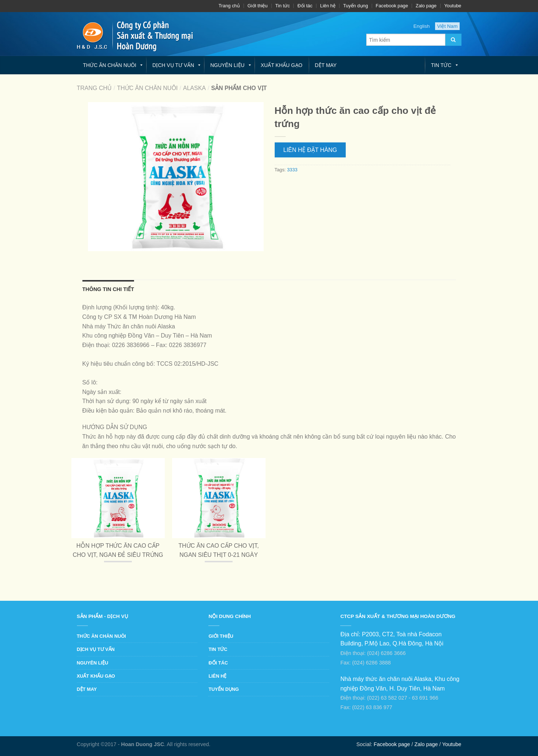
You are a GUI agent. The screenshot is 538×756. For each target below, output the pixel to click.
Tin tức (283, 6)
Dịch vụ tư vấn (173, 65)
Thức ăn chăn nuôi (110, 65)
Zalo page (426, 6)
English (422, 26)
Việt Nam (447, 26)
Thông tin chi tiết (108, 289)
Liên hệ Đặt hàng (310, 150)
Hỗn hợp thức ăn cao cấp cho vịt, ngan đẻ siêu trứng (118, 550)
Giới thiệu (258, 6)
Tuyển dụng (356, 6)
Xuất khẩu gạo (282, 65)
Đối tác (305, 6)
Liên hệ (328, 6)
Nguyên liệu (227, 65)
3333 (292, 170)
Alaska (194, 88)
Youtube (453, 6)
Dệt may (326, 65)
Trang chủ (229, 6)
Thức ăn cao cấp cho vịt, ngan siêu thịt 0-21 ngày (219, 550)
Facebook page (392, 6)
